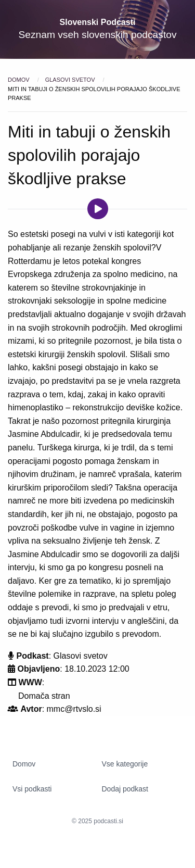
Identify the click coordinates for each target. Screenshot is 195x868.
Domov (19, 80)
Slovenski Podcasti (98, 22)
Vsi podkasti (32, 789)
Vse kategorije (125, 764)
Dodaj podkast (125, 789)
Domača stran (44, 696)
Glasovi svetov (71, 80)
